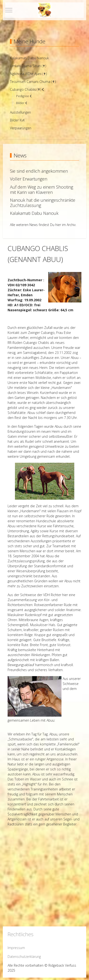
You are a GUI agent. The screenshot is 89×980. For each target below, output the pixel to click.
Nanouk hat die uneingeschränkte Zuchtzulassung (43, 203)
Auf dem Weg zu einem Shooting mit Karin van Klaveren (42, 190)
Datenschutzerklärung (24, 957)
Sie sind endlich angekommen (39, 171)
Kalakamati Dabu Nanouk (34, 213)
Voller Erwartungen (29, 179)
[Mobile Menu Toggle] (9, 10)
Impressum (16, 948)
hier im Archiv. (66, 225)
